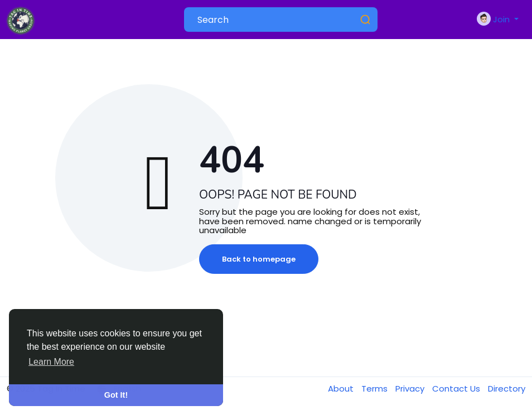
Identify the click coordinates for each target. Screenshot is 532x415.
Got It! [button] (116, 395)
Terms (376, 389)
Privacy (411, 389)
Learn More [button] (51, 362)
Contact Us (457, 389)
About (342, 389)
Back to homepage (259, 259)
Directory (507, 389)
